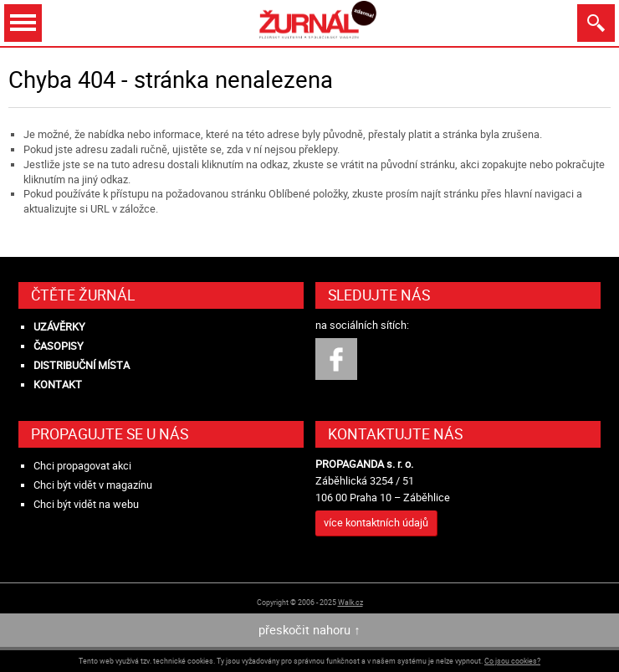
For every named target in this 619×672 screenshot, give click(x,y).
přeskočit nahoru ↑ (309, 630)
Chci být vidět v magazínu (93, 485)
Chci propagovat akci (82, 466)
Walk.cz (350, 602)
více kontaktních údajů (376, 523)
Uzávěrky (59, 327)
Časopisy (59, 346)
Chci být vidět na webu (86, 504)
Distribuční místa (82, 365)
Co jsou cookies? (512, 661)
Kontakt (58, 385)
